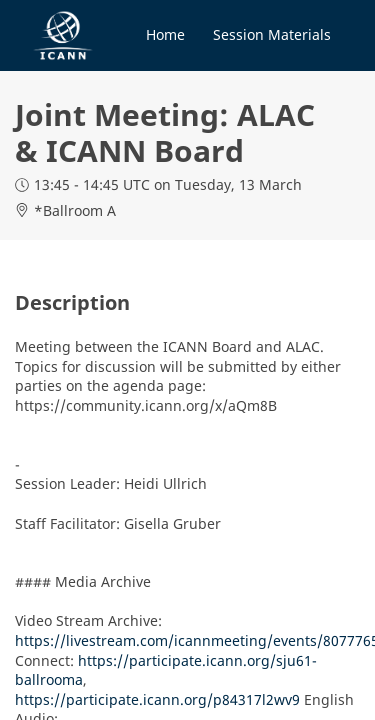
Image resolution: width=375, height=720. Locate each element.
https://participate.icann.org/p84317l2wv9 (157, 699)
